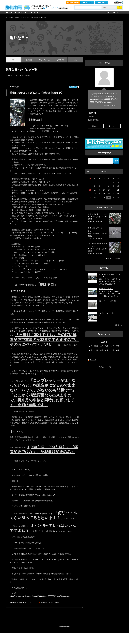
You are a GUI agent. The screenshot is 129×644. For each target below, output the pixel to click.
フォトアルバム (44, 60)
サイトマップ (111, 367)
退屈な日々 (19, 38)
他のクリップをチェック (114, 259)
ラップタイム (60, 60)
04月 (107, 346)
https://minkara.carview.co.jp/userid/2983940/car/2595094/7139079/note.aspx (40, 596)
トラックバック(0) (47, 603)
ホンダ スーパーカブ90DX (108, 301)
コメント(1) (36, 603)
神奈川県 (91, 116)
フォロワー (113, 126)
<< (88, 171)
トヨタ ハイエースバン (106, 313)
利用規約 (102, 367)
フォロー (96, 126)
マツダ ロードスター (106, 289)
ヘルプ (111, 2)
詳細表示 (9, 76)
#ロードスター (103, 94)
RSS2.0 (93, 360)
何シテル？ (107, 106)
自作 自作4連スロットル (97, 214)
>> (120, 171)
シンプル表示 (18, 76)
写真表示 (27, 76)
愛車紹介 (29, 60)
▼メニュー (75, 60)
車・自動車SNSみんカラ (14, 17)
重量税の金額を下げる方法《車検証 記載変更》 (37, 93)
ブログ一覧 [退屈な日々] (39, 17)
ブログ (27, 17)
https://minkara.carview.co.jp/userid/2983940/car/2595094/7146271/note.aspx (104, 99)
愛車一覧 (119, 325)
